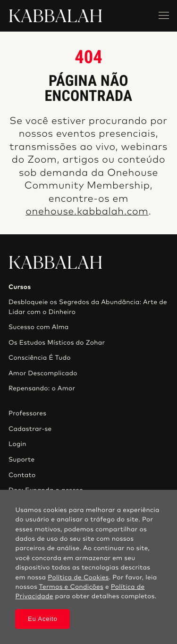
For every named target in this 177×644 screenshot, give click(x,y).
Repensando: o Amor (42, 388)
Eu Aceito (43, 619)
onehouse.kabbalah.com (87, 212)
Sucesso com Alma (39, 327)
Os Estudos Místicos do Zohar (57, 343)
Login (17, 444)
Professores (27, 413)
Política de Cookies (78, 578)
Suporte (22, 460)
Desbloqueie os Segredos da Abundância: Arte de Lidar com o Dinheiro (88, 307)
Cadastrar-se (30, 429)
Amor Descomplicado (43, 373)
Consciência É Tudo (40, 358)
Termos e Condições (71, 587)
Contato (22, 475)
